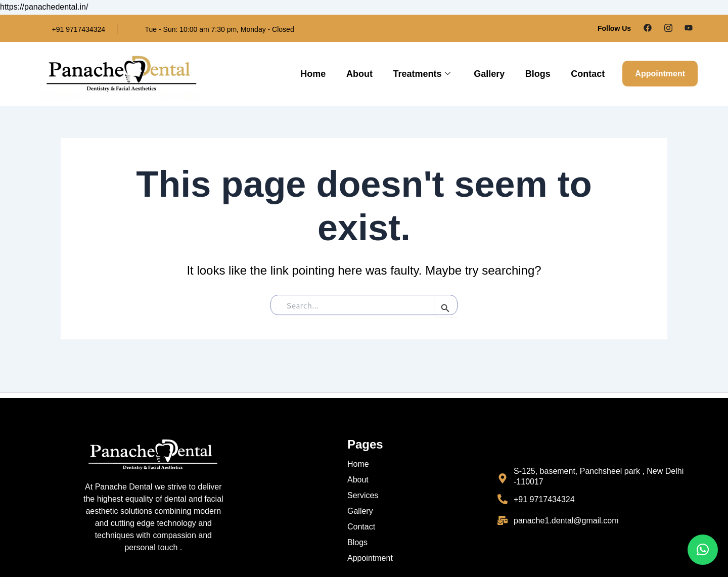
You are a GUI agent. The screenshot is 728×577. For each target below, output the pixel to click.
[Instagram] (668, 28)
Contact (588, 73)
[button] (703, 550)
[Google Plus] (689, 28)
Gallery (500, 73)
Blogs (543, 73)
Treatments (438, 74)
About (381, 73)
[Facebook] (648, 28)
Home (340, 73)
